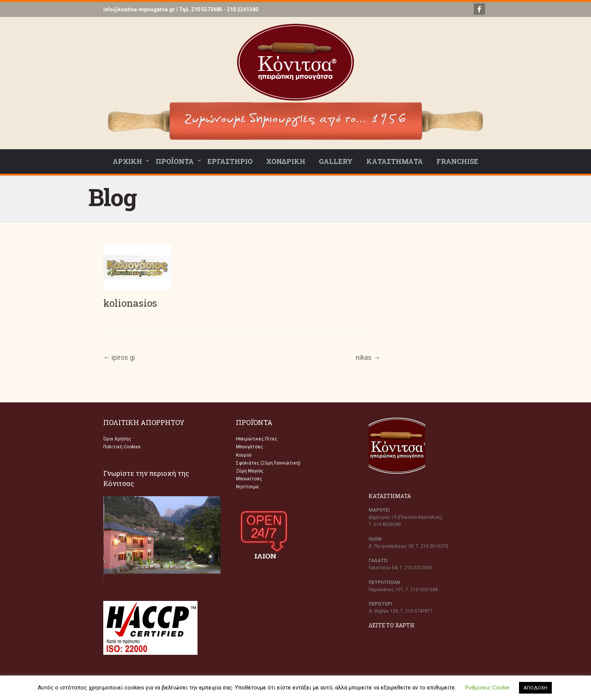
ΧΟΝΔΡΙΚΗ (286, 161)
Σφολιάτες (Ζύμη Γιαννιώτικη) (268, 463)
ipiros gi (123, 357)
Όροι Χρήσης (117, 439)
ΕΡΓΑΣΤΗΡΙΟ (230, 161)
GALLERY (336, 161)
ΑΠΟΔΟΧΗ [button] (535, 688)
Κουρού (244, 455)
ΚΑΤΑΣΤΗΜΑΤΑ (395, 161)
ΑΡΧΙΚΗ (127, 161)
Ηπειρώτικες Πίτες (257, 439)
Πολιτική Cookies (122, 447)
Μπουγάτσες (250, 447)
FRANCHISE (457, 161)
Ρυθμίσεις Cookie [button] (487, 688)
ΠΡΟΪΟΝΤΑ (175, 161)
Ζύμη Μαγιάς (250, 471)
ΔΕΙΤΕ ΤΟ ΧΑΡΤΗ (392, 625)
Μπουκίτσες (249, 479)
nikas (364, 357)
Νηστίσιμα (247, 487)
